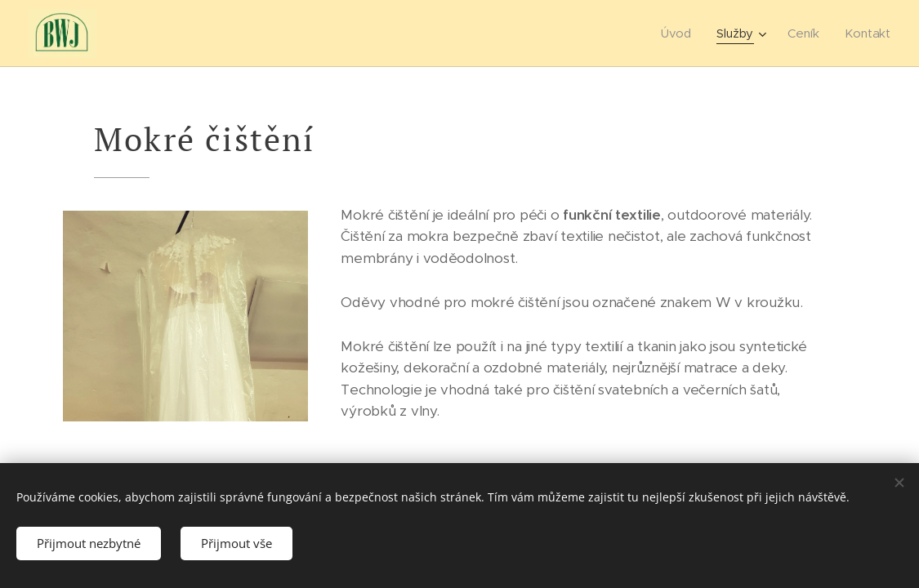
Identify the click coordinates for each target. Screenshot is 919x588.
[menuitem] (678, 33)
